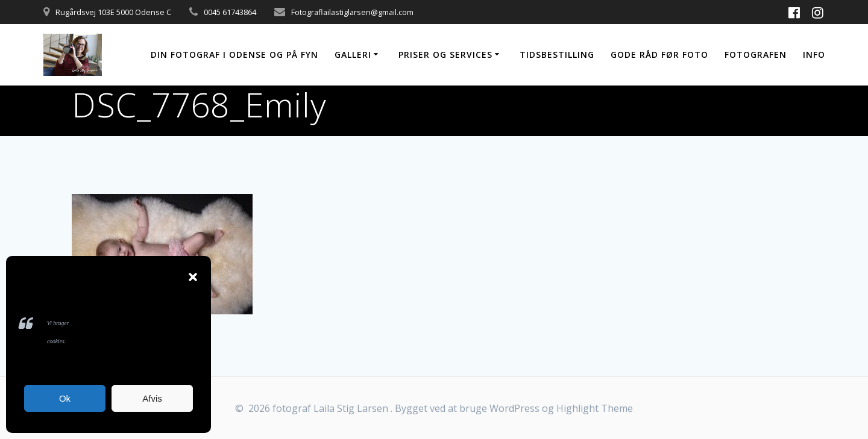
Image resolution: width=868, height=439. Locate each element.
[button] (193, 277)
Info (814, 54)
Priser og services (445, 54)
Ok (65, 398)
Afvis (152, 398)
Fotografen (756, 54)
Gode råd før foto (659, 54)
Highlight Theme (595, 408)
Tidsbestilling (557, 54)
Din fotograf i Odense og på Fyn (234, 54)
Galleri (353, 54)
